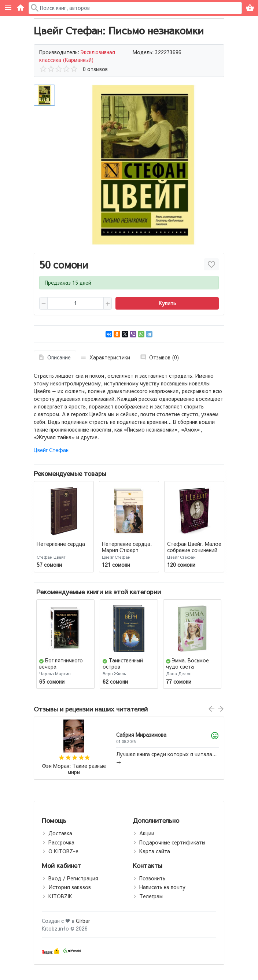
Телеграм (151, 896)
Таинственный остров (123, 663)
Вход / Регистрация (73, 878)
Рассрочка (61, 842)
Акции (147, 833)
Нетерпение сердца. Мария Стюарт (127, 547)
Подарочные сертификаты (172, 842)
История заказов (70, 887)
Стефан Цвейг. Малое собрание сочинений (194, 547)
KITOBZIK (60, 896)
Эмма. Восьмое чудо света (187, 663)
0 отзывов (95, 69)
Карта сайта (155, 851)
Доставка (60, 833)
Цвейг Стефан (51, 450)
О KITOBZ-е (63, 851)
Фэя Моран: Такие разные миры (74, 769)
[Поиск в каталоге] (135, 8)
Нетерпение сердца (61, 544)
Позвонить (152, 878)
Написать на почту (162, 887)
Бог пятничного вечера (61, 663)
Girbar (83, 921)
